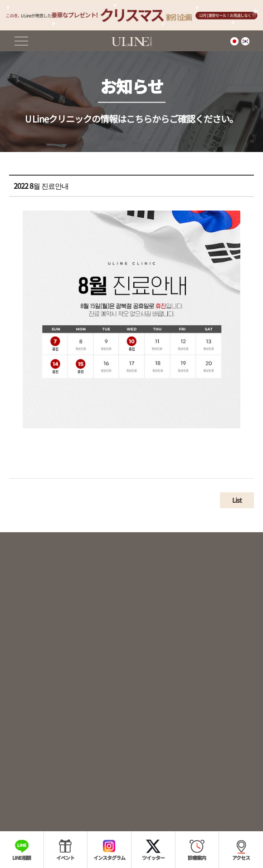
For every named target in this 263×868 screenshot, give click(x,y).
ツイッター (153, 858)
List (237, 505)
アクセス (241, 858)
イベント (65, 858)
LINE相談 (22, 858)
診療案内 (197, 858)
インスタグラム (109, 858)
